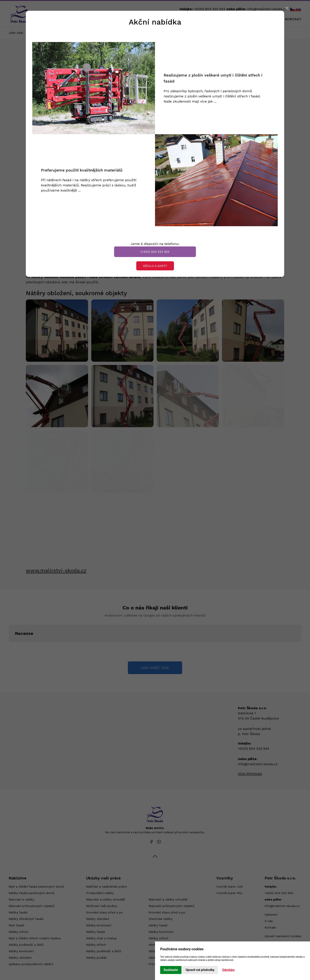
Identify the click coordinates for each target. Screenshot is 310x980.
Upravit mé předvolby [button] (200, 970)
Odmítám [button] (228, 970)
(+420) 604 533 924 (155, 252)
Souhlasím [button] (171, 970)
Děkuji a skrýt (155, 266)
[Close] (287, 8)
